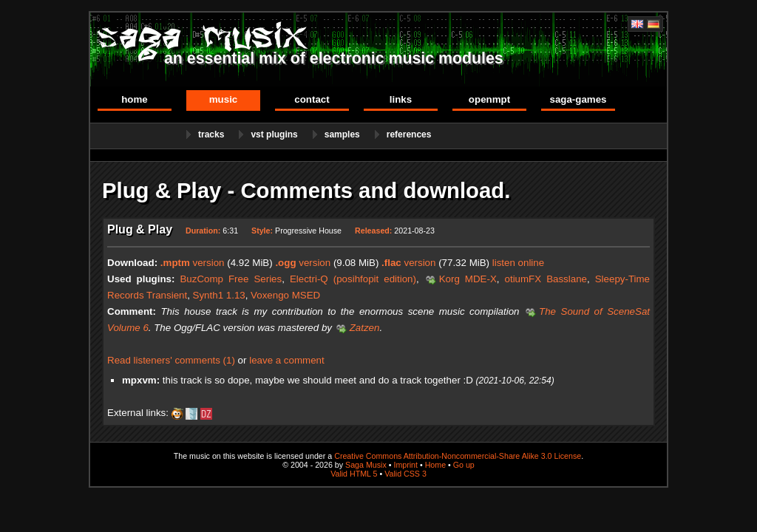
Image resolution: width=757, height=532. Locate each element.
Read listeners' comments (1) (171, 360)
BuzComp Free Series (231, 279)
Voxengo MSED (285, 295)
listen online (518, 263)
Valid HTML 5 (354, 474)
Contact (312, 99)
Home (135, 99)
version (193, 263)
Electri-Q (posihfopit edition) (353, 279)
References (409, 134)
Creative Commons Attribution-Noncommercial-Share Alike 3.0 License (458, 456)
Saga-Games (578, 99)
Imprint (405, 465)
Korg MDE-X (468, 279)
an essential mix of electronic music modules (334, 58)
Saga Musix (366, 465)
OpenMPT (489, 99)
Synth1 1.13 (219, 295)
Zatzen (365, 328)
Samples (342, 134)
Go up (464, 465)
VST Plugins (274, 134)
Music (224, 99)
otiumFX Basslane (546, 279)
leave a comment (287, 360)
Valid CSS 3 (405, 474)
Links (401, 99)
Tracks (211, 134)
